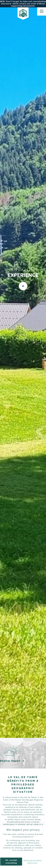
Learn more (32, 863)
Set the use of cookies (32, 860)
